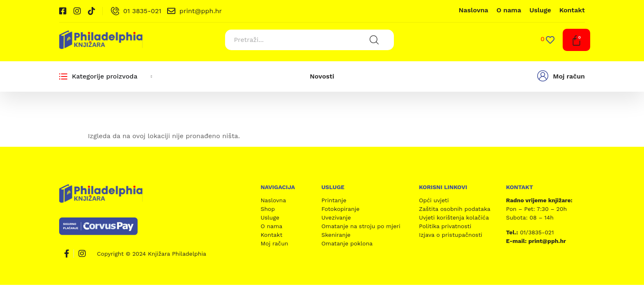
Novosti (322, 76)
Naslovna (474, 10)
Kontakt (572, 10)
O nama (509, 10)
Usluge (540, 10)
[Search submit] (374, 40)
